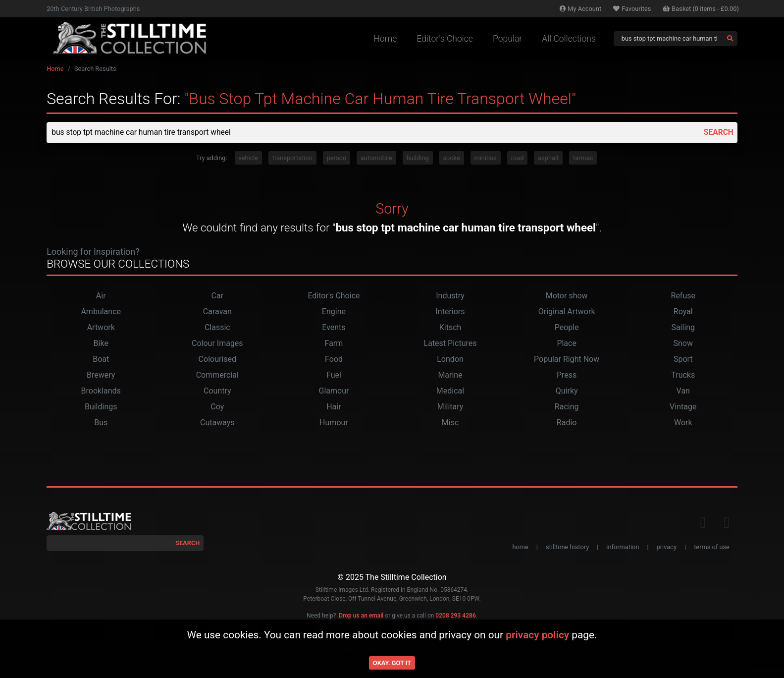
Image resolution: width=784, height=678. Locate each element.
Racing (567, 407)
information (623, 547)
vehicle (249, 158)
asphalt (548, 158)
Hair (334, 407)
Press (567, 375)
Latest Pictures (450, 344)
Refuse (683, 296)
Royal (683, 312)
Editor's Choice (445, 39)
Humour (334, 423)
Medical (450, 391)
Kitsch (450, 328)
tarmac (583, 158)
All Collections (569, 39)
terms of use (712, 547)
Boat (101, 360)
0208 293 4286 (455, 616)
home (520, 547)
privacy (667, 547)
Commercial (217, 375)
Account (580, 9)
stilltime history (567, 547)
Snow (683, 344)
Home (385, 39)
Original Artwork (567, 312)
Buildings (101, 407)
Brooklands (101, 391)
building (418, 158)
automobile (376, 158)
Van (683, 391)
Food (334, 360)
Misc (450, 423)
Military (450, 407)
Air (101, 296)
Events (334, 328)
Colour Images (217, 344)
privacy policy (537, 635)
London (450, 360)
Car (218, 296)
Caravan (217, 312)
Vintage (683, 407)
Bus (101, 423)
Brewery (101, 375)
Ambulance (101, 312)
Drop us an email (361, 616)
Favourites (632, 9)
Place (567, 344)
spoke (451, 158)
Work (683, 423)
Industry (450, 296)
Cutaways (217, 423)
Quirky (567, 391)
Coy (217, 407)
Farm (334, 344)
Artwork (101, 328)
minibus (486, 158)
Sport (683, 360)
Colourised (217, 360)
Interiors (450, 312)
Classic (217, 328)
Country (217, 391)
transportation (292, 158)
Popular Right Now (567, 360)
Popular (507, 39)
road (518, 158)
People (567, 328)
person (337, 158)
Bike (101, 344)
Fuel (334, 375)
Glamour (334, 391)
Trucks (683, 375)
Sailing (683, 328)
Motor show (567, 296)
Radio (567, 423)
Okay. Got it (392, 663)
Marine (450, 375)
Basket (701, 9)
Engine (334, 312)
